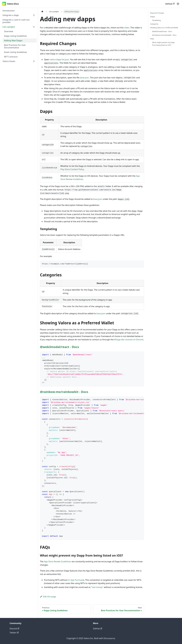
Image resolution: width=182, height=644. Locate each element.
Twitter (14, 633)
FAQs (152, 39)
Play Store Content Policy (72, 169)
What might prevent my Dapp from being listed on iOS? (163, 44)
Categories (154, 24)
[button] (19, 15)
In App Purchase (76, 580)
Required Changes (157, 13)
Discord (14, 629)
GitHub (170, 4)
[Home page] (42, 12)
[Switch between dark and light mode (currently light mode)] (178, 4)
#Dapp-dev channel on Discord (129, 340)
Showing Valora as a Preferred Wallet (164, 28)
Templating (156, 20)
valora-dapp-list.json (59, 59)
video (127, 28)
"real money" (97, 587)
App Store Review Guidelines (58, 561)
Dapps (153, 17)
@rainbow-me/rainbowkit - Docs (64, 392)
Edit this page (48, 597)
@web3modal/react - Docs (59, 347)
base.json (84, 78)
